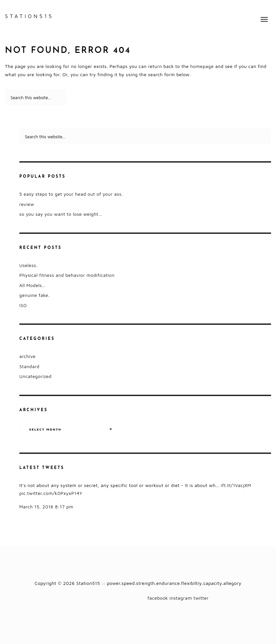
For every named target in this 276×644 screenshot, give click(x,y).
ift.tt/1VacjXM (236, 485)
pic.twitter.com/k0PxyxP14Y (51, 493)
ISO (23, 305)
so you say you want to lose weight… (61, 214)
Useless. (28, 265)
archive (27, 356)
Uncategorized (35, 376)
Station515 (29, 16)
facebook (158, 598)
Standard (29, 366)
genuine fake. (34, 295)
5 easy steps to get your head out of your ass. (71, 194)
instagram (181, 598)
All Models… (33, 285)
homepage (202, 66)
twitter (201, 598)
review (27, 204)
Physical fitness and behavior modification (67, 275)
